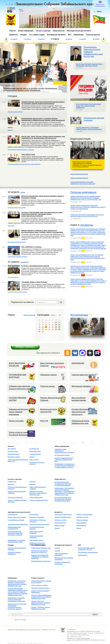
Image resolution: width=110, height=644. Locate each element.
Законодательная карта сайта (39, 524)
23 (43, 329)
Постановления (81, 523)
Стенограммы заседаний (16, 520)
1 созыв (57, 548)
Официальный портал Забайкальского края (80, 422)
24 (46, 329)
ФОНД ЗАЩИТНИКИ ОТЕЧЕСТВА (17, 364)
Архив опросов (29, 315)
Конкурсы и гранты (14, 457)
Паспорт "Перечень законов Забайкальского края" (40, 608)
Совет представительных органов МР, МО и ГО (86, 549)
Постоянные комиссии (15, 497)
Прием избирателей (36, 497)
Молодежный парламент (81, 386)
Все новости (12, 449)
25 (49, 329)
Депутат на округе (13, 277)
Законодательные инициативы (18, 524)
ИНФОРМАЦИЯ (78, 363)
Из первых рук (34, 449)
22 (39, 329)
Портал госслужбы (16, 421)
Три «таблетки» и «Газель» (32, 247)
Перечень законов (82, 517)
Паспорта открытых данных (40, 588)
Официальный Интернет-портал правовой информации (19, 412)
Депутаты (33, 482)
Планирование (13, 514)
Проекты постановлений (84, 514)
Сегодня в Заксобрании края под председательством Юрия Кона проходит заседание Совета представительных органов (42, 214)
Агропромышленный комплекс (17, 207)
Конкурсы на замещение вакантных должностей (39, 551)
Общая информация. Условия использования (41, 582)
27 (56, 329)
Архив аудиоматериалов (79, 178)
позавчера (24, 262)
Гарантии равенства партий (83, 375)
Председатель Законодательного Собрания (21, 150)
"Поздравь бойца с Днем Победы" (35, 282)
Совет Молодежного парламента (61, 554)
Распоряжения (81, 525)
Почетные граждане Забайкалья (14, 553)
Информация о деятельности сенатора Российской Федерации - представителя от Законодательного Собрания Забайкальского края (65, 491)
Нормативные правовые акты (41, 548)
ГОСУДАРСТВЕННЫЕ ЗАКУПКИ (18, 399)
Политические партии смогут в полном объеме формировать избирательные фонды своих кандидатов (43, 119)
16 (43, 327)
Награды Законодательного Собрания (51, 399)
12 (53, 325)
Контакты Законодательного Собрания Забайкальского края (64, 460)
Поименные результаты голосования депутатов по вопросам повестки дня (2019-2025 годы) (87, 215)
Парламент (11, 226)
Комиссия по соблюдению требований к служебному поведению (40, 557)
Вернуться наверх (20, 619)
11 (49, 325)
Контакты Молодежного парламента (62, 563)
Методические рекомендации (88, 552)
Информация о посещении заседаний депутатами (17, 541)
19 (53, 327)
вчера (23, 192)
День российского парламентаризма (79, 399)
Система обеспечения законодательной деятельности (80, 412)
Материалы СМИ (35, 451)
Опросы (32, 457)
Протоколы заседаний (37, 517)
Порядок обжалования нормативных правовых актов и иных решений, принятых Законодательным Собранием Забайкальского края (18, 592)
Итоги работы (34, 514)
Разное (79, 528)
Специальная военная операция (17, 257)
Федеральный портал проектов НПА (49, 411)
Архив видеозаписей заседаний (36, 532)
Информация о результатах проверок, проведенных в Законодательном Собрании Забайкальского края (17, 583)
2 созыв (57, 551)
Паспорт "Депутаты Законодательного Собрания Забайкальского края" (41, 603)
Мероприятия (83, 555)
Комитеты (11, 484)
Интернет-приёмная (25, 347)
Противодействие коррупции (41, 561)
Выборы (10, 130)
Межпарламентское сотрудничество (14, 528)
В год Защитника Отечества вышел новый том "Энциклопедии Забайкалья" (88, 106)
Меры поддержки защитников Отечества (52, 364)
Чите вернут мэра (28, 154)
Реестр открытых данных (39, 585)
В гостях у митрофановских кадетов (35, 266)
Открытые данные (47, 386)
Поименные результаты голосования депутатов (37, 544)
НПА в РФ (44, 421)
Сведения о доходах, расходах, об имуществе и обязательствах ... (38, 493)
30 (43, 332)
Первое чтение (60, 525)
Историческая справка (62, 455)
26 (53, 329)
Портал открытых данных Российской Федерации (19, 434)
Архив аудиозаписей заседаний (36, 537)
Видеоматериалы (14, 454)
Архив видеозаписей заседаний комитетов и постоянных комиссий (15, 533)
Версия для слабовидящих (100, 5)
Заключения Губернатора (63, 514)
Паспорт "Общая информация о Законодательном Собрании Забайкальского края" (41, 597)
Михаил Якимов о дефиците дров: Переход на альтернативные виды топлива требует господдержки (42, 231)
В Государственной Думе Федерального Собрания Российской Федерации (63, 499)
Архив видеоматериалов (79, 174)
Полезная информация (83, 192)
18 (49, 327)
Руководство (12, 482)
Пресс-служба (34, 460)
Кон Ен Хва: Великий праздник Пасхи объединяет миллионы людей (89, 65)
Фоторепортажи (79, 315)
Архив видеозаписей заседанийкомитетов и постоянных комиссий (83, 183)
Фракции (32, 484)
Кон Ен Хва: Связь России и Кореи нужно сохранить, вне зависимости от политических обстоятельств (43, 137)
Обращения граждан (48, 375)
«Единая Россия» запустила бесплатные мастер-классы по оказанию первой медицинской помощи (43, 103)
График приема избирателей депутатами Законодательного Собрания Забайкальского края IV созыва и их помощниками (88, 207)
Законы (57, 528)
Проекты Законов (82, 520)
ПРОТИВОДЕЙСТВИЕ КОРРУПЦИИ (18, 376)
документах (87, 225)
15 (39, 327)
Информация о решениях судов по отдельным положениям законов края (16, 599)
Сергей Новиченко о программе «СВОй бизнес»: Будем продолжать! (89, 128)
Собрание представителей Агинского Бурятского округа (20, 388)
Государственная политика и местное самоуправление (24, 164)
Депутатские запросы (37, 540)
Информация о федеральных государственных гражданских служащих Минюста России (65, 466)
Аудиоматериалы (35, 454)
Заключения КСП (60, 523)
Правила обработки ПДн (63, 517)
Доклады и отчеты (61, 520)
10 (46, 325)
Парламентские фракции (15, 112)
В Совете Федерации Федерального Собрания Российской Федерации (63, 484)
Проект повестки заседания (17, 517)
